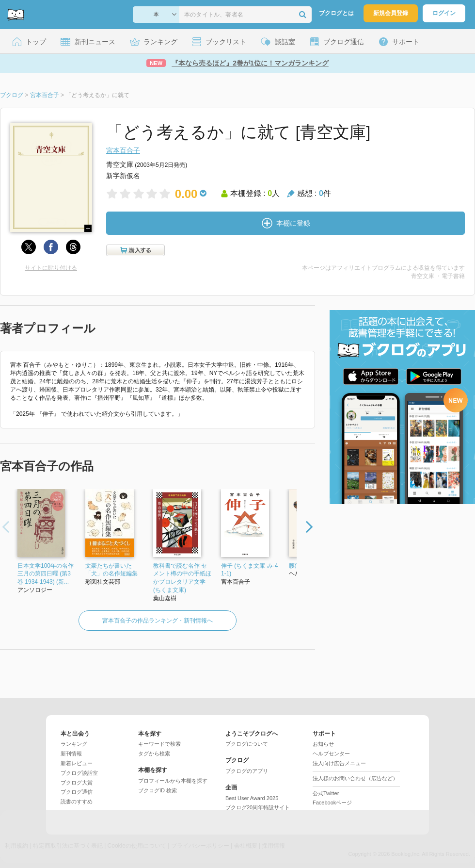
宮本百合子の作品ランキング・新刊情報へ (158, 621)
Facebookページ (332, 802)
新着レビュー (77, 763)
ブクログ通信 (77, 792)
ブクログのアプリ (247, 771)
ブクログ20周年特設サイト (258, 807)
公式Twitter (326, 793)
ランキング (74, 744)
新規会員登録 (391, 13)
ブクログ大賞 (77, 783)
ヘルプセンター (331, 753)
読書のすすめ (77, 802)
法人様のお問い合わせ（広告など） (355, 778)
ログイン (444, 13)
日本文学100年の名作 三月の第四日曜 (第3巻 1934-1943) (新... (46, 574)
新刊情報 (71, 753)
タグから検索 (154, 753)
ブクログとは (336, 13)
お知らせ (323, 744)
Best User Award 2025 (252, 798)
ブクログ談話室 (79, 773)
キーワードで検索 (159, 744)
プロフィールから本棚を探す (173, 781)
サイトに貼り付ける (51, 268)
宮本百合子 (123, 150)
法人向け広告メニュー (339, 763)
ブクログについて (247, 744)
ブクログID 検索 (158, 790)
